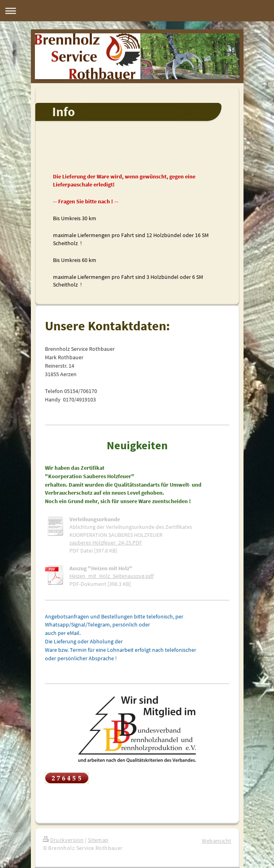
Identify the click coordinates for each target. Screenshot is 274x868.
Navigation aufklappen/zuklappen (137, 11)
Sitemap (98, 840)
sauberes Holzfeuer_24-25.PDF (106, 542)
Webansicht (216, 841)
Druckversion (63, 840)
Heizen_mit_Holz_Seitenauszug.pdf (112, 576)
